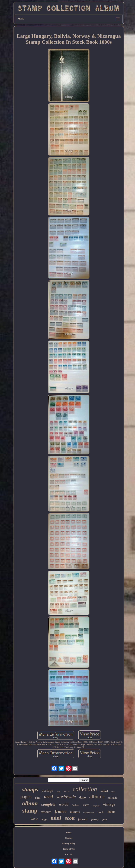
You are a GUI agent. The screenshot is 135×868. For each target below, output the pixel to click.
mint (56, 818)
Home (69, 833)
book (101, 812)
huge (38, 798)
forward (83, 819)
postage (47, 790)
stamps (30, 789)
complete (48, 804)
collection (85, 789)
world (64, 804)
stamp (30, 811)
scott (70, 818)
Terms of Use (69, 849)
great (104, 819)
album (30, 803)
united (104, 791)
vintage (109, 804)
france (61, 811)
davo (83, 797)
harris (66, 791)
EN (67, 854)
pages (26, 796)
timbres (46, 812)
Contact (69, 838)
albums (97, 796)
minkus (75, 812)
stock (113, 792)
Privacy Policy (69, 843)
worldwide (66, 797)
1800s (111, 812)
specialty (112, 798)
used (48, 797)
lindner (75, 805)
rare (58, 792)
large (44, 819)
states (86, 805)
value (34, 819)
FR (71, 854)
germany (95, 820)
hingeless (96, 806)
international (89, 813)
